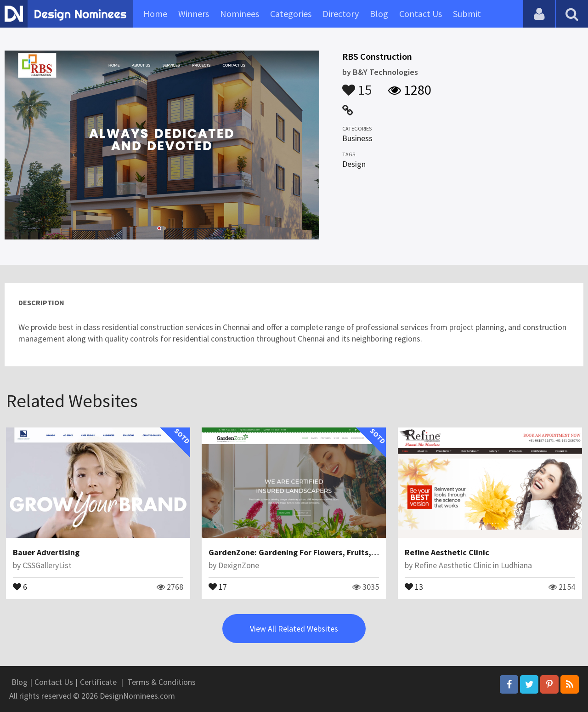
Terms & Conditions (161, 682)
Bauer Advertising (46, 552)
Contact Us (421, 14)
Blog (379, 14)
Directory (341, 14)
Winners (194, 14)
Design (354, 164)
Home (155, 14)
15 (357, 85)
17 (218, 586)
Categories (291, 14)
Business (357, 138)
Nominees (240, 14)
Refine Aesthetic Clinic (447, 552)
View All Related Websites (294, 629)
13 (414, 586)
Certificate (98, 682)
